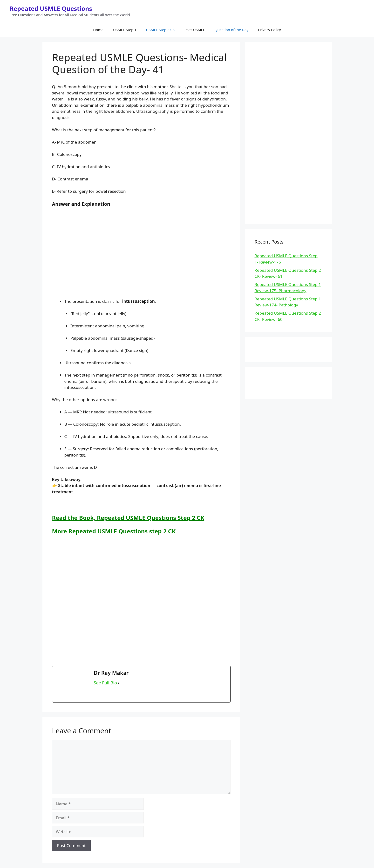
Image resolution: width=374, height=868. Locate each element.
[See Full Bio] (119, 683)
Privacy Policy (269, 30)
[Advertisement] (141, 252)
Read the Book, (75, 518)
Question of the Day (231, 30)
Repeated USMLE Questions (51, 8)
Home (98, 30)
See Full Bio (105, 683)
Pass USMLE (195, 30)
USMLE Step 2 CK (160, 30)
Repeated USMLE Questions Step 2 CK (151, 518)
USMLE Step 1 (125, 30)
